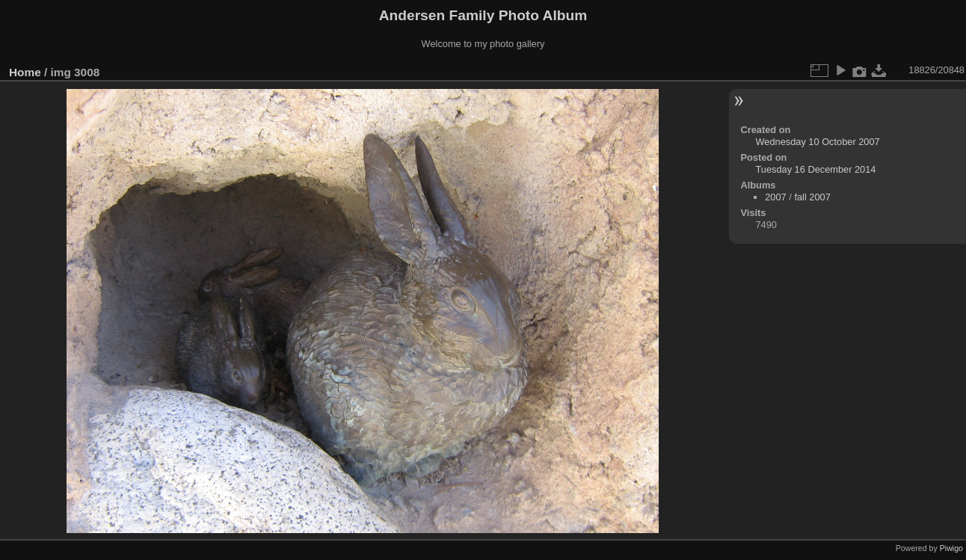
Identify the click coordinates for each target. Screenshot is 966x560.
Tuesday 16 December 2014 (815, 169)
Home (25, 72)
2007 (775, 197)
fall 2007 (812, 197)
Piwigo (951, 548)
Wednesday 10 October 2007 (817, 142)
